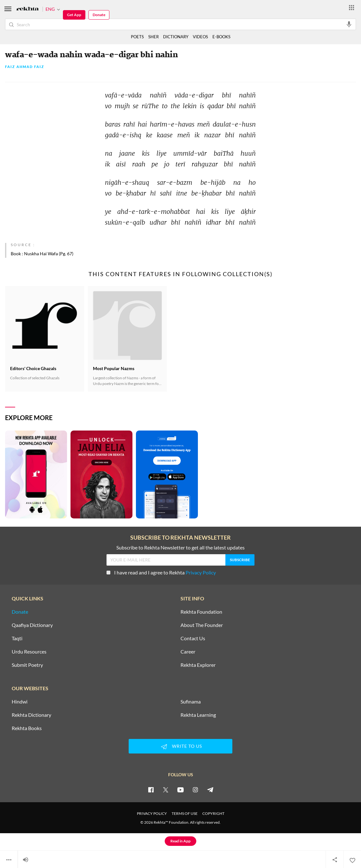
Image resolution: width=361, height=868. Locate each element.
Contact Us (193, 638)
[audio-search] (349, 24)
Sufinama (191, 702)
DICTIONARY (176, 37)
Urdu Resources (29, 652)
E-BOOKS (221, 37)
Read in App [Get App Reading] (180, 841)
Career (188, 652)
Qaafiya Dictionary (32, 625)
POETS (137, 37)
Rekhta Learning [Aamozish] (198, 715)
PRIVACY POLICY (152, 813)
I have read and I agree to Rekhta (161, 572)
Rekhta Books (27, 728)
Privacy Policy (201, 572)
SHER (153, 37)
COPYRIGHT (213, 813)
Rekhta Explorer (198, 665)
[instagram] (195, 790)
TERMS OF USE (185, 813)
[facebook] (151, 790)
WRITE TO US (180, 747)
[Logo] (28, 9)
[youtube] (180, 790)
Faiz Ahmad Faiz (25, 67)
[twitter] (166, 790)
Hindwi (20, 702)
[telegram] (210, 790)
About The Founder (202, 625)
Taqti (17, 638)
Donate (99, 15)
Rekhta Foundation (201, 612)
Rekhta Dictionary (31, 715)
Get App (74, 15)
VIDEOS (200, 37)
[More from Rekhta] (352, 7)
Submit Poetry (27, 665)
